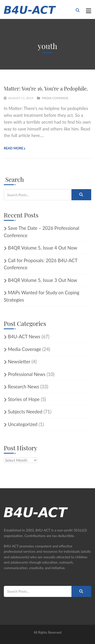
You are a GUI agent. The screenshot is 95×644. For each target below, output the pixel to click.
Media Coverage (55, 98)
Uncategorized (23, 424)
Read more (14, 148)
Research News (23, 387)
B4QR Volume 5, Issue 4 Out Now (43, 248)
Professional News (27, 374)
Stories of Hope (24, 399)
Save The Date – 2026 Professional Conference (42, 232)
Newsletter (19, 362)
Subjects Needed (25, 412)
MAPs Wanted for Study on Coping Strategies (42, 296)
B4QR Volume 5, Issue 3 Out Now (43, 280)
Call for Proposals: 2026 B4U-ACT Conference (41, 264)
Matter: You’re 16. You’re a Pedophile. (46, 88)
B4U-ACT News (24, 337)
